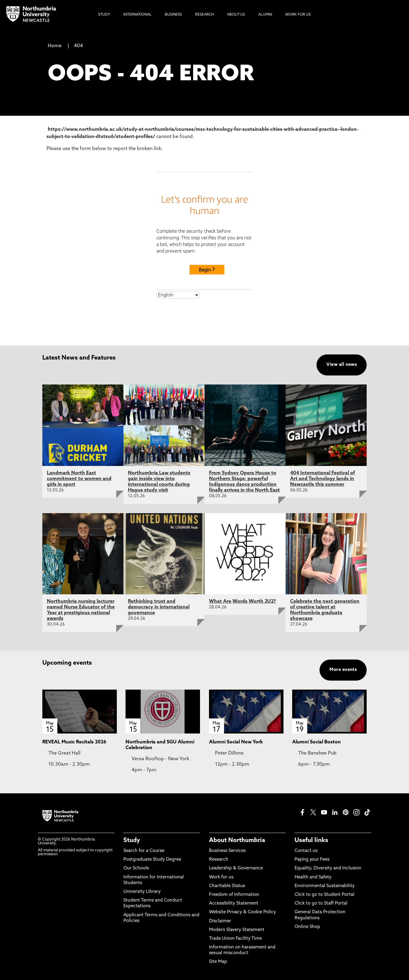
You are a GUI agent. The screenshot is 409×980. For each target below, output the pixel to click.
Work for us (221, 877)
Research (219, 860)
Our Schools (136, 868)
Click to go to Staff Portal (321, 903)
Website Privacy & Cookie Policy (242, 912)
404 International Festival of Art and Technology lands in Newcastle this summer (323, 479)
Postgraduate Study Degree (152, 860)
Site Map (218, 962)
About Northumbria (237, 841)
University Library (142, 892)
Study (132, 841)
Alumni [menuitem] (265, 15)
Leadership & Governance (236, 868)
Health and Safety (313, 877)
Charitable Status (227, 886)
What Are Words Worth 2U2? (242, 602)
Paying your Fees (312, 860)
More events (343, 670)
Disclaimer (220, 921)
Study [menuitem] (104, 15)
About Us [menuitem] (236, 15)
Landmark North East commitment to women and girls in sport (79, 479)
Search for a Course (144, 851)
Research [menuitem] (204, 15)
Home (55, 46)
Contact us (306, 851)
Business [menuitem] (173, 15)
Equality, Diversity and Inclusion (328, 868)
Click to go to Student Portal (324, 895)
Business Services (227, 851)
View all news (342, 365)
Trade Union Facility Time (235, 939)
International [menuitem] (138, 15)
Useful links (311, 841)
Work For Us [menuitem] (298, 15)
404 (78, 46)
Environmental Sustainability (325, 886)
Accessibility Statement (234, 903)
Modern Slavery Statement (237, 930)
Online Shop (307, 927)
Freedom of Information (234, 895)
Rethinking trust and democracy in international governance (159, 607)
